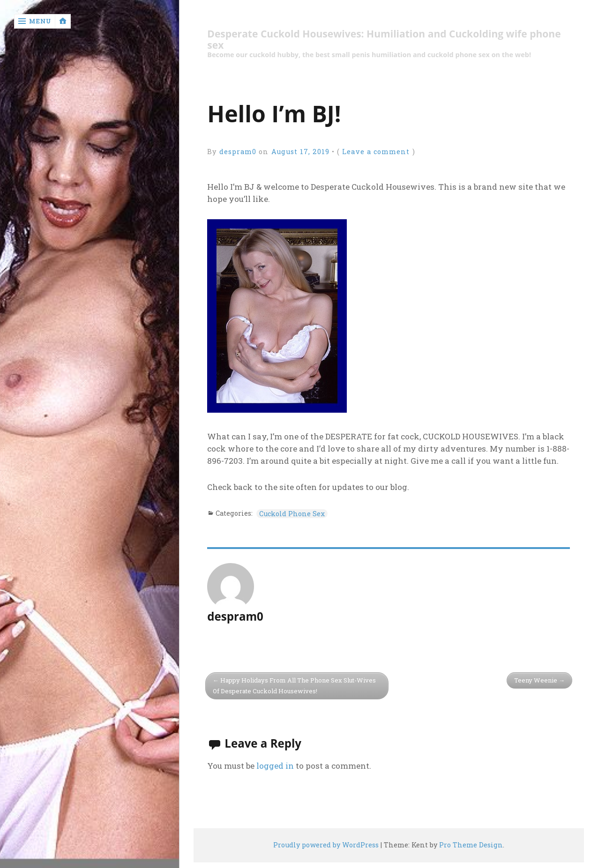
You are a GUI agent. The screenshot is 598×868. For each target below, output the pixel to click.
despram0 (238, 152)
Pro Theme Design (471, 845)
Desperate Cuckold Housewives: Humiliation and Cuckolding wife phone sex (384, 40)
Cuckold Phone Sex (292, 514)
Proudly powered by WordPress (326, 845)
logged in (275, 766)
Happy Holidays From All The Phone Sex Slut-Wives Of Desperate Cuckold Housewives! (294, 686)
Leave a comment (376, 152)
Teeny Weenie (536, 680)
